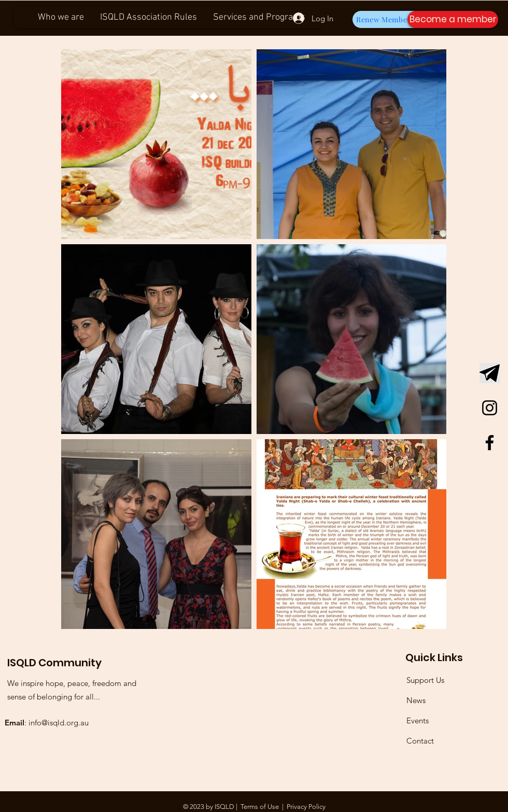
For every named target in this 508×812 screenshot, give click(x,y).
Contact (420, 741)
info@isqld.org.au (59, 723)
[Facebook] (490, 443)
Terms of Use (260, 807)
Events (418, 720)
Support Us (425, 680)
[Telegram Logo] (490, 373)
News (416, 700)
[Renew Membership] (391, 19)
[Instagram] (490, 408)
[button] (453, 19)
